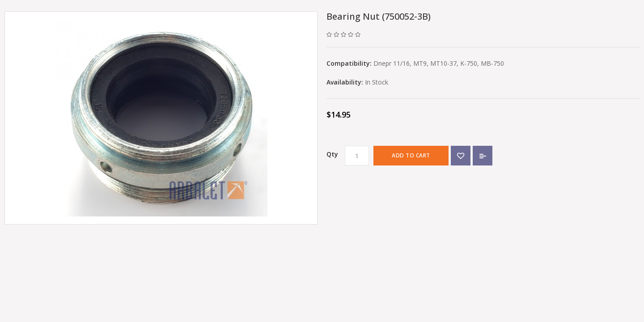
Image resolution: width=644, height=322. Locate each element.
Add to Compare (483, 156)
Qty (332, 154)
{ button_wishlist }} (461, 156)
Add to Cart (411, 155)
